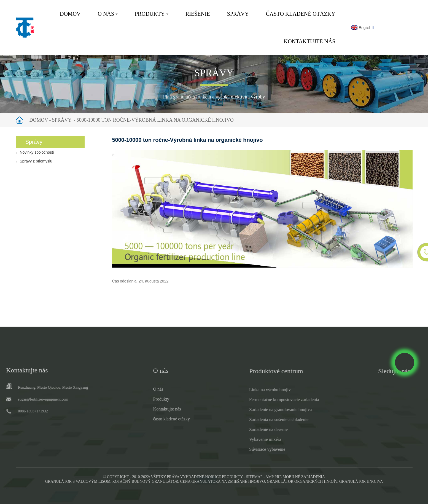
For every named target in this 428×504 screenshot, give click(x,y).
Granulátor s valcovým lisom (78, 482)
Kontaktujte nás (310, 41)
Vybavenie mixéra (246, 439)
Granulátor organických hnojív (302, 482)
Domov (70, 14)
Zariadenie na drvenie (249, 429)
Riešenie (198, 14)
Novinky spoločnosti (37, 152)
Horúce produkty (224, 477)
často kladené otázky (301, 14)
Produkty (152, 14)
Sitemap (254, 477)
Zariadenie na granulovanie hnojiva (261, 410)
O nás (108, 14)
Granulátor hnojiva (361, 482)
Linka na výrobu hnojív (251, 390)
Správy (238, 14)
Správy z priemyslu (36, 161)
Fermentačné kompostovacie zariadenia (265, 400)
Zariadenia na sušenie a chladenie (260, 419)
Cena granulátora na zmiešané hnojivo (223, 482)
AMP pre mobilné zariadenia (295, 477)
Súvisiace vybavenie (248, 449)
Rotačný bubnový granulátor (145, 482)
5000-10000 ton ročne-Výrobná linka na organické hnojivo (155, 120)
